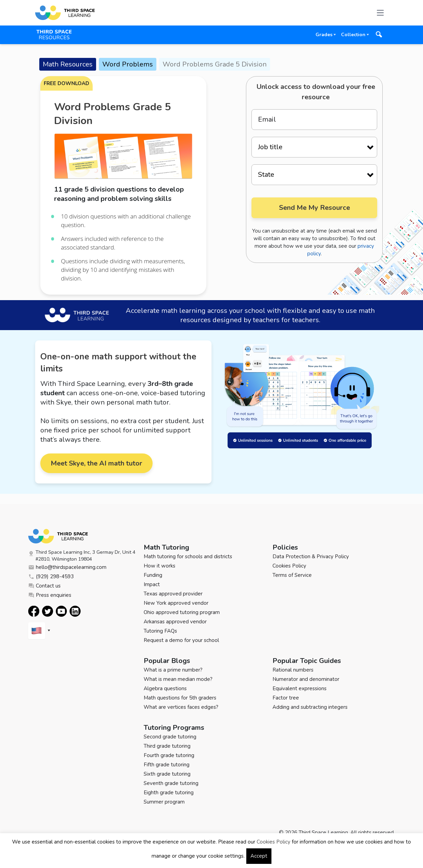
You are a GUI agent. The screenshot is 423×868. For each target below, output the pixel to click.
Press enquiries (50, 595)
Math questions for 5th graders (180, 698)
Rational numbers (293, 670)
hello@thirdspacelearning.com (67, 567)
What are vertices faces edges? (181, 707)
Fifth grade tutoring (167, 765)
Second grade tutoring (170, 737)
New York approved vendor (176, 603)
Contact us (44, 586)
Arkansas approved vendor (175, 622)
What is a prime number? (173, 670)
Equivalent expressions (300, 688)
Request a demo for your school (181, 640)
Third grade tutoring (167, 746)
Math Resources (68, 64)
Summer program (164, 802)
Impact (152, 584)
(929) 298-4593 (51, 576)
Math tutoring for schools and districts (188, 556)
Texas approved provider (173, 594)
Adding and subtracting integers (310, 707)
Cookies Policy (289, 566)
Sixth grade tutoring (167, 774)
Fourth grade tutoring (169, 755)
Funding (153, 575)
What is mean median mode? (178, 679)
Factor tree (286, 698)
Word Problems (128, 64)
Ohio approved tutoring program (182, 612)
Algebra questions (165, 688)
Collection (353, 35)
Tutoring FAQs (160, 631)
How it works (159, 566)
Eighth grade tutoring (169, 793)
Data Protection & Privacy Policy (311, 556)
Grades (324, 35)
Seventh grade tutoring (171, 783)
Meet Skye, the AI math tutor (96, 463)
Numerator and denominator (306, 679)
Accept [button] (259, 856)
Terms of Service (292, 575)
